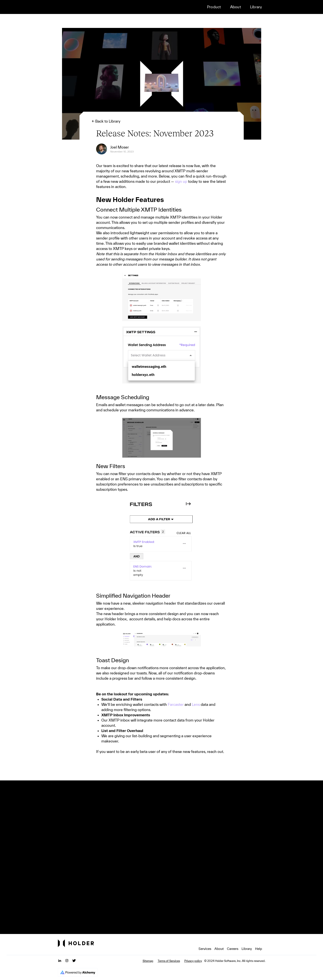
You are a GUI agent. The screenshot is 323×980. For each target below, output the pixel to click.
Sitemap (148, 961)
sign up (181, 181)
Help (259, 949)
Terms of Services (169, 961)
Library (256, 7)
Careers (233, 949)
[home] (85, 7)
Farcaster (176, 704)
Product (214, 7)
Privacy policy (193, 961)
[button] (218, 7)
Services (205, 949)
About (236, 7)
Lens (196, 704)
